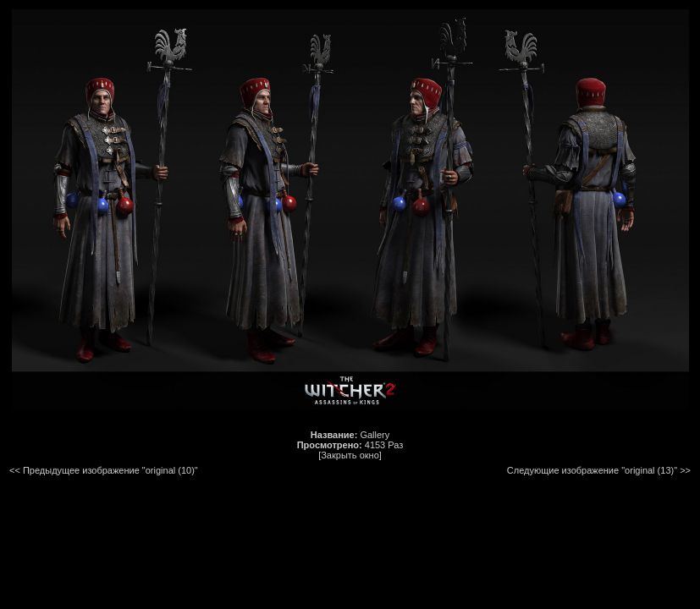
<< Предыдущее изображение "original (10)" (104, 470)
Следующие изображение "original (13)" (592, 470)
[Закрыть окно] (350, 455)
